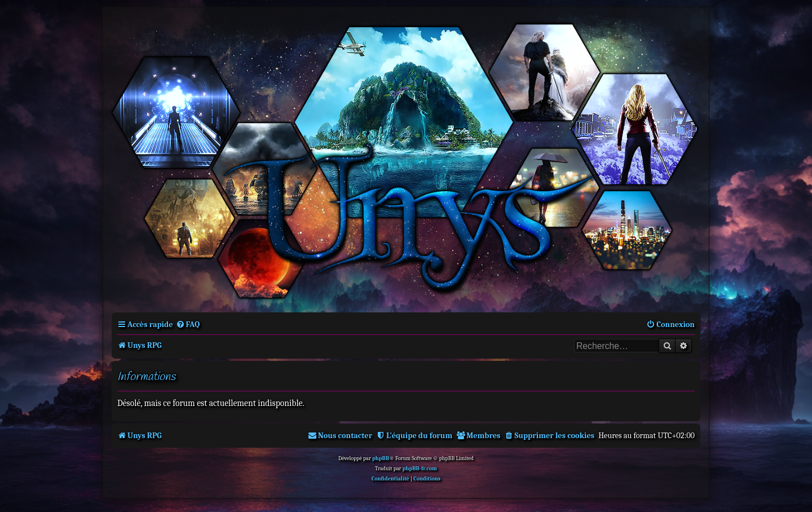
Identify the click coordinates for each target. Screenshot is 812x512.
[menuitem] (188, 325)
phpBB (381, 458)
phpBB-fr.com (420, 469)
